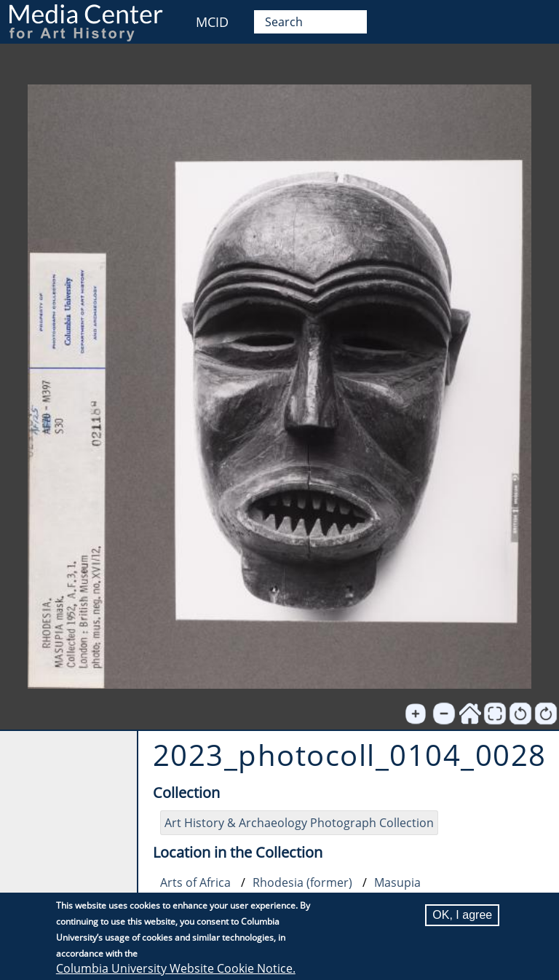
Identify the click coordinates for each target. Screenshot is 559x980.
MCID (212, 22)
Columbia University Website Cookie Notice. (176, 968)
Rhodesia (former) (302, 882)
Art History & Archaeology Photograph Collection (299, 823)
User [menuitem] (532, 20)
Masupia (397, 882)
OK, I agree (462, 915)
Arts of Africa (195, 882)
